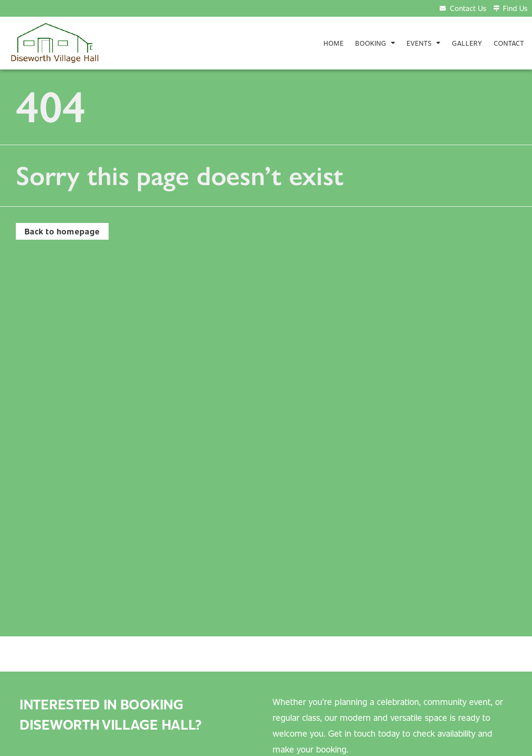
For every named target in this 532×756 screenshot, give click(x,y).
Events (424, 43)
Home (334, 43)
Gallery (467, 43)
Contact (509, 43)
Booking (375, 43)
